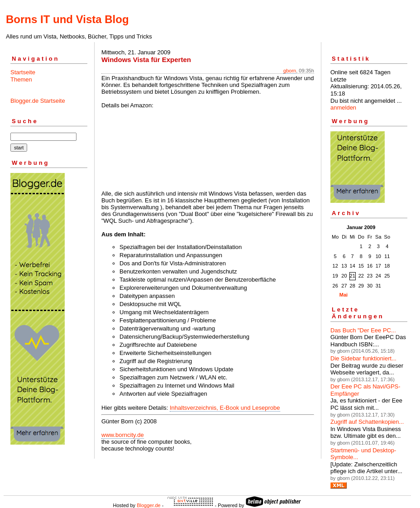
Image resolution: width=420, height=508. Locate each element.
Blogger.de (149, 505)
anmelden (343, 108)
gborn (290, 71)
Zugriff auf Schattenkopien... (367, 422)
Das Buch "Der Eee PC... (363, 330)
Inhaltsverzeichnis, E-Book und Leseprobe (225, 408)
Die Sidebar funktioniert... (363, 358)
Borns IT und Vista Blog (67, 19)
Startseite (23, 72)
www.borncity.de (123, 435)
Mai (344, 295)
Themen (21, 79)
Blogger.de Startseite (38, 101)
